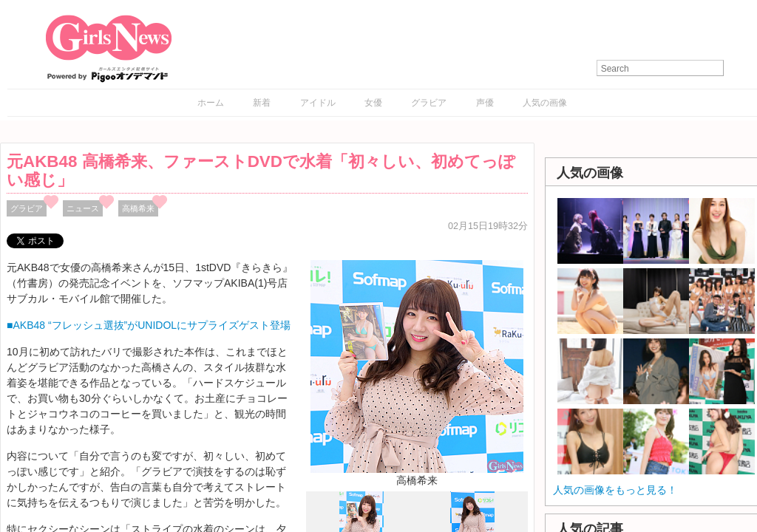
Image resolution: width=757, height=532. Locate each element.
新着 (262, 103)
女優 (373, 103)
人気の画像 (545, 103)
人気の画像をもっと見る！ (615, 490)
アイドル (318, 103)
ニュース (83, 208)
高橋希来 (138, 208)
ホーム (211, 103)
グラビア (429, 103)
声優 (485, 103)
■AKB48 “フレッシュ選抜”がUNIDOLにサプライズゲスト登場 (149, 325)
